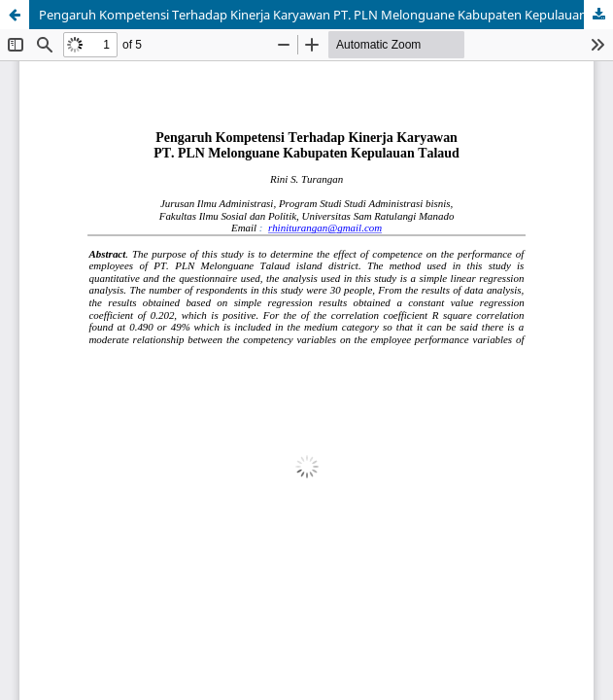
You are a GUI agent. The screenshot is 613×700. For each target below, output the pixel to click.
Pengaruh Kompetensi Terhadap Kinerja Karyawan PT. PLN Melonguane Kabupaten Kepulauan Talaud (326, 15)
